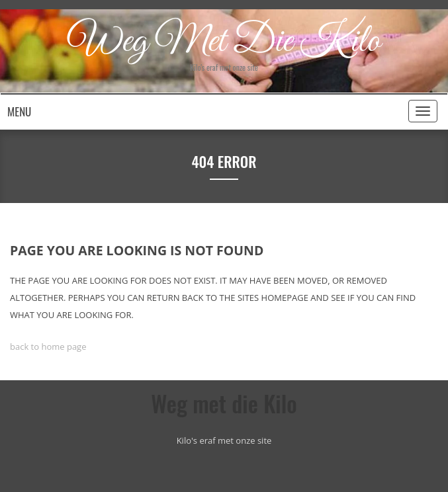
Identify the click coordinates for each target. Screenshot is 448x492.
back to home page (48, 347)
